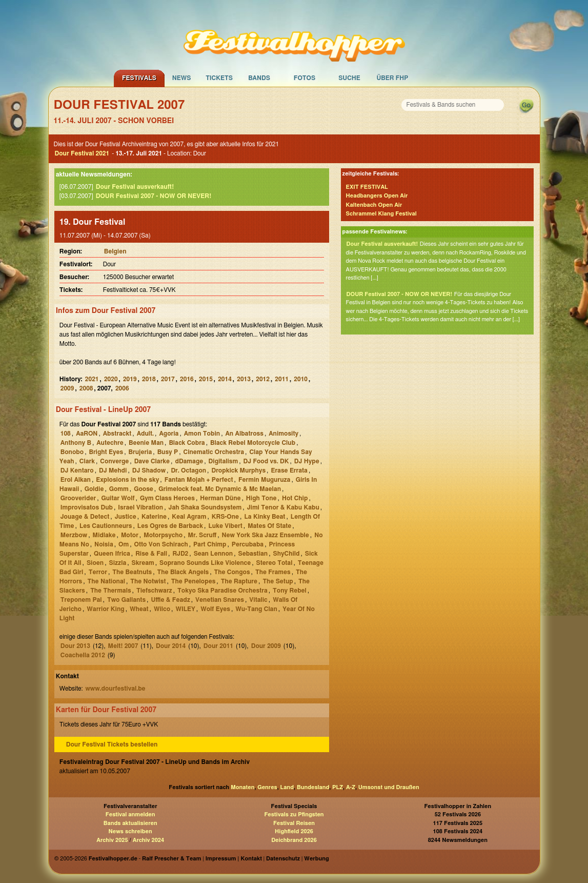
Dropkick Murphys (238, 470)
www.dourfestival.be (115, 689)
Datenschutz (283, 859)
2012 (263, 379)
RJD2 (180, 554)
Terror (98, 572)
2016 (187, 379)
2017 (168, 379)
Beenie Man (146, 443)
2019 (130, 379)
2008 (86, 388)
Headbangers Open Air (377, 196)
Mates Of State (269, 526)
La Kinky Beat (265, 517)
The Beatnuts (132, 572)
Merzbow (74, 535)
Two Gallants (126, 600)
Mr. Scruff (202, 535)
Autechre (110, 443)
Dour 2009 (266, 646)
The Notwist (148, 581)
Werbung (316, 859)
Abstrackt (117, 434)
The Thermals (110, 591)
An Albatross (244, 434)
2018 (149, 379)
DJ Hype (307, 461)
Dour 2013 (75, 646)
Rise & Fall (151, 554)
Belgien (115, 251)
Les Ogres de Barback (170, 526)
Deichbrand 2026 (294, 840)
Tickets (219, 78)
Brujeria (140, 452)
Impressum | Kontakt (234, 859)
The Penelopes (194, 581)
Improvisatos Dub (87, 507)
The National (106, 581)
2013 (244, 379)
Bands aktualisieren (130, 823)
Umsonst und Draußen (389, 787)
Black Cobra (187, 443)
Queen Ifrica (112, 554)
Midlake (104, 535)
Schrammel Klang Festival (381, 214)
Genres (267, 787)
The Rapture (239, 581)
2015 (206, 379)
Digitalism (224, 461)
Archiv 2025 (112, 840)
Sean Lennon (214, 554)
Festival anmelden (130, 815)
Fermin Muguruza (265, 480)
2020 (111, 379)
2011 (282, 379)
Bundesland (313, 787)
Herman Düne (220, 498)
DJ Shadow (149, 470)
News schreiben (130, 831)
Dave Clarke (152, 461)
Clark (87, 461)
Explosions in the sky (127, 480)
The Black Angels (183, 572)
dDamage (189, 461)
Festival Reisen (294, 823)
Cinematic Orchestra (214, 452)
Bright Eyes (106, 452)
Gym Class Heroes (167, 498)
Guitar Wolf (118, 498)
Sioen (95, 563)
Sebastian (253, 554)
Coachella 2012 (83, 655)
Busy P (168, 452)
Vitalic (258, 600)
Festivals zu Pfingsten (294, 815)
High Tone (261, 498)
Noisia (104, 544)
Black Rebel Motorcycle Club (253, 443)
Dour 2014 (171, 646)
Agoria (169, 434)
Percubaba (248, 544)
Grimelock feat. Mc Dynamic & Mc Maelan (220, 489)
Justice (126, 517)
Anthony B (76, 443)
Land (287, 787)
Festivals (139, 78)
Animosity (283, 434)
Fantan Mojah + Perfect (199, 480)
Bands (259, 78)
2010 (301, 379)
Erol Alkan (76, 480)
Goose (144, 489)
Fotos (305, 78)
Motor (130, 535)
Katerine (154, 517)
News (182, 78)
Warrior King (105, 609)
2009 (67, 388)
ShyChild (287, 554)
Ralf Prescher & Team (171, 859)
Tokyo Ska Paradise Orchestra (222, 591)
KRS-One (225, 517)
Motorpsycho (163, 535)
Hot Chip (295, 498)
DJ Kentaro (77, 470)
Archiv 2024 (148, 840)
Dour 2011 (218, 646)
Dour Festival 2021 (82, 153)
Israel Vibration (140, 507)
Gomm (119, 489)
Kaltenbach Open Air (374, 205)
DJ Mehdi (113, 470)
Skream (143, 563)
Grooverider (78, 498)
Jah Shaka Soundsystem (205, 507)
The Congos (232, 572)
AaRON (87, 434)
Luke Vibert (225, 526)
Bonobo (72, 452)
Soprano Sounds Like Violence (205, 563)
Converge (114, 461)
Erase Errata (289, 470)
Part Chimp (210, 544)
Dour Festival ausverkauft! (135, 187)
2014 (225, 379)
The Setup (278, 581)
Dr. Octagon (188, 470)
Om (124, 544)
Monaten (242, 787)
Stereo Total (275, 563)
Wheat (139, 609)
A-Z (351, 787)
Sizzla (118, 563)
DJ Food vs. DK (266, 461)
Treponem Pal (81, 600)
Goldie (94, 489)
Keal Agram (189, 517)
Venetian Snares (220, 600)
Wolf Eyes (215, 609)
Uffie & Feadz (170, 600)
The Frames (273, 572)
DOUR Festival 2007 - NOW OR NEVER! (154, 196)
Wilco (162, 609)
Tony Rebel (290, 591)
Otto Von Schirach (161, 544)
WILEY (185, 609)
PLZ (338, 787)
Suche (349, 78)
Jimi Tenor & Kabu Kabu (283, 507)
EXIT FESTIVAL (367, 187)
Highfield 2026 (294, 831)
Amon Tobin (202, 434)
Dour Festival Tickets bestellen (112, 744)
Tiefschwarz (154, 591)
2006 (122, 388)
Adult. (145, 434)
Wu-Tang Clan (256, 609)
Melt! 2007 (123, 646)
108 (66, 434)
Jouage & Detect (85, 517)
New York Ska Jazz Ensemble (266, 535)
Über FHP (393, 78)
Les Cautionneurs (106, 526)
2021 (92, 379)
